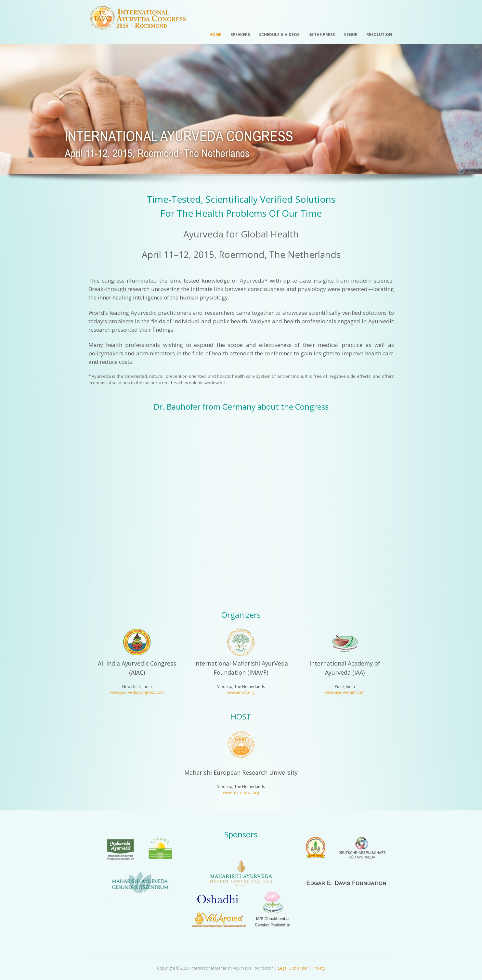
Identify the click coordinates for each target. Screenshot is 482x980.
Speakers (240, 35)
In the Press (322, 35)
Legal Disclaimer (293, 968)
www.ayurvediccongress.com (137, 692)
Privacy (319, 968)
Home (215, 35)
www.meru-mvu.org (241, 792)
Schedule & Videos (279, 35)
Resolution (379, 35)
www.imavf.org (241, 692)
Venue (351, 35)
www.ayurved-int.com (345, 692)
